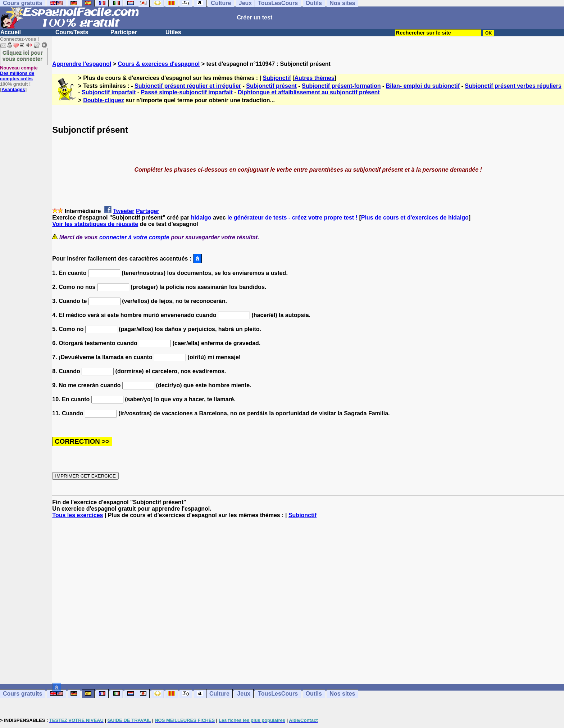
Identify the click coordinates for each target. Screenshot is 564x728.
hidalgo (201, 218)
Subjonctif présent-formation (341, 86)
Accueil (11, 32)
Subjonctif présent (271, 86)
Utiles (173, 32)
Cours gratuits (22, 694)
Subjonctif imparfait (109, 92)
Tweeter (124, 211)
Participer (124, 32)
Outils (314, 694)
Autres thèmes (315, 78)
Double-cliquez (104, 100)
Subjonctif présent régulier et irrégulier (188, 86)
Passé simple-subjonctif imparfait (187, 92)
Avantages (13, 89)
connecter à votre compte (134, 237)
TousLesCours (278, 694)
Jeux (244, 694)
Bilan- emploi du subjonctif (423, 86)
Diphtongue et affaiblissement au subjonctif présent (309, 92)
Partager (148, 211)
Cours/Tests (72, 32)
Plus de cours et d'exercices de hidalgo (415, 218)
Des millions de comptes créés (19, 73)
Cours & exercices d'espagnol (159, 64)
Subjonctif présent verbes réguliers (513, 86)
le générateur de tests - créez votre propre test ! (292, 218)
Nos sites (342, 694)
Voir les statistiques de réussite (95, 224)
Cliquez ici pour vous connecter (23, 55)
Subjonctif (277, 78)
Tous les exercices (78, 515)
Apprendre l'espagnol (82, 64)
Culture (219, 694)
